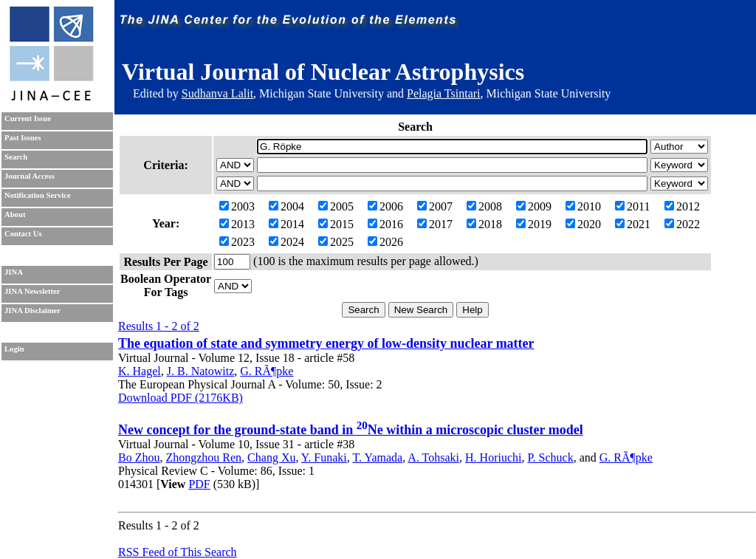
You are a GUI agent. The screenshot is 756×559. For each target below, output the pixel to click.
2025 (336, 242)
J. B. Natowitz (201, 371)
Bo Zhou (139, 457)
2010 (583, 206)
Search (16, 157)
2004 (286, 206)
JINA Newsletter (32, 291)
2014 (286, 224)
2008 (484, 206)
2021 (633, 224)
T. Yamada (378, 457)
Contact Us (23, 234)
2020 (583, 224)
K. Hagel (140, 371)
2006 (385, 206)
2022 (682, 224)
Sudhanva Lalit (217, 93)
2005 (336, 206)
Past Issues (23, 138)
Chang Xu (271, 457)
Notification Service (38, 195)
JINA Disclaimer (32, 311)
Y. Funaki (324, 457)
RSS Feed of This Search (178, 552)
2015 (336, 224)
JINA (14, 272)
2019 (534, 224)
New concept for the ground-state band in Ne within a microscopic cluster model (351, 430)
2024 (286, 242)
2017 (435, 224)
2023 (237, 242)
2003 (237, 206)
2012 (682, 206)
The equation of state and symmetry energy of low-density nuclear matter (326, 343)
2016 (385, 224)
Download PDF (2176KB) (181, 398)
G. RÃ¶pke (267, 371)
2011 (632, 206)
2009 (534, 206)
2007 (435, 206)
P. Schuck (550, 457)
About (15, 215)
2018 (484, 224)
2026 (385, 242)
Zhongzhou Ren (203, 457)
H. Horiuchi (493, 457)
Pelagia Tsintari (443, 93)
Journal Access (30, 176)
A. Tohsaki (433, 457)
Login (14, 349)
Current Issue (28, 119)
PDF (199, 484)
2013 (237, 224)
